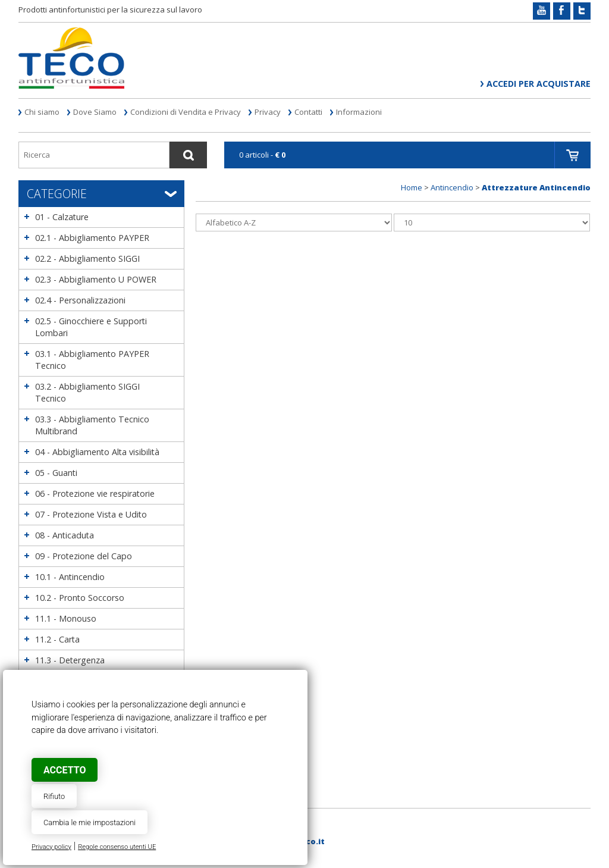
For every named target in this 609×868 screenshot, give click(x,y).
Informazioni (359, 112)
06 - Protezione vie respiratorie (95, 493)
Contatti (308, 112)
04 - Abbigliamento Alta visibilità (97, 452)
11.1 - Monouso (66, 618)
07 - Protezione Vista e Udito (91, 514)
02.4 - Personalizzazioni (80, 300)
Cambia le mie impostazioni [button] (90, 822)
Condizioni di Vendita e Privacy (186, 112)
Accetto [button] (65, 770)
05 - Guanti (56, 473)
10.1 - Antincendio (70, 577)
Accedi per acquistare (539, 84)
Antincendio (452, 187)
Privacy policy (51, 847)
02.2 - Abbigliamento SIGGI (87, 258)
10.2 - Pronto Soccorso (80, 598)
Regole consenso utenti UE (117, 847)
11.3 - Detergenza (70, 660)
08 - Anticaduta (65, 535)
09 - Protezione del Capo (84, 556)
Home (412, 187)
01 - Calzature (62, 217)
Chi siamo (42, 112)
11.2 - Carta (57, 639)
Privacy (268, 112)
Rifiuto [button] (54, 796)
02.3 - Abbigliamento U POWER (96, 279)
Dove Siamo (95, 112)
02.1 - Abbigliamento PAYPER (92, 238)
